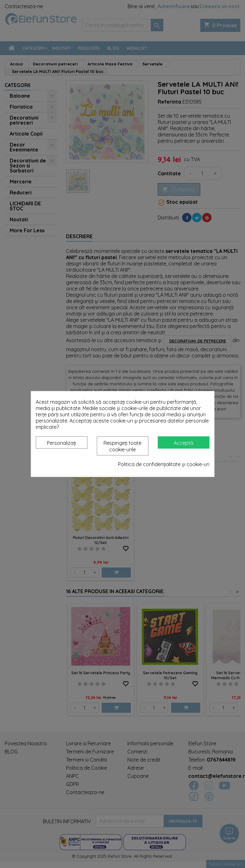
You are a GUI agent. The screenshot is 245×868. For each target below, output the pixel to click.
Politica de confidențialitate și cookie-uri (164, 464)
